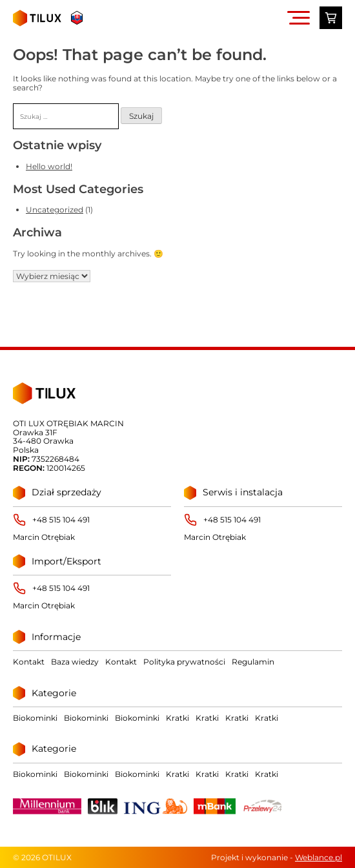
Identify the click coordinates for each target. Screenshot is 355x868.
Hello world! (49, 166)
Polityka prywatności (184, 662)
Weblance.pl (319, 857)
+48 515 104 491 (61, 520)
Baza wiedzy (75, 662)
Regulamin (253, 662)
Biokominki (35, 718)
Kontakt (29, 662)
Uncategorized (55, 210)
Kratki (177, 718)
